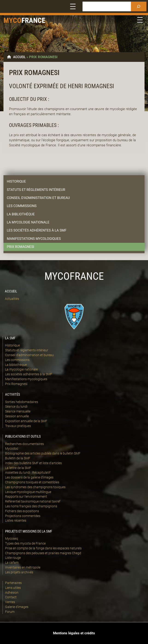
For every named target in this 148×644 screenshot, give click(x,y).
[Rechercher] (139, 6)
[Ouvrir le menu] (73, 6)
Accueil (19, 57)
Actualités (12, 299)
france (33, 20)
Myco (12, 20)
